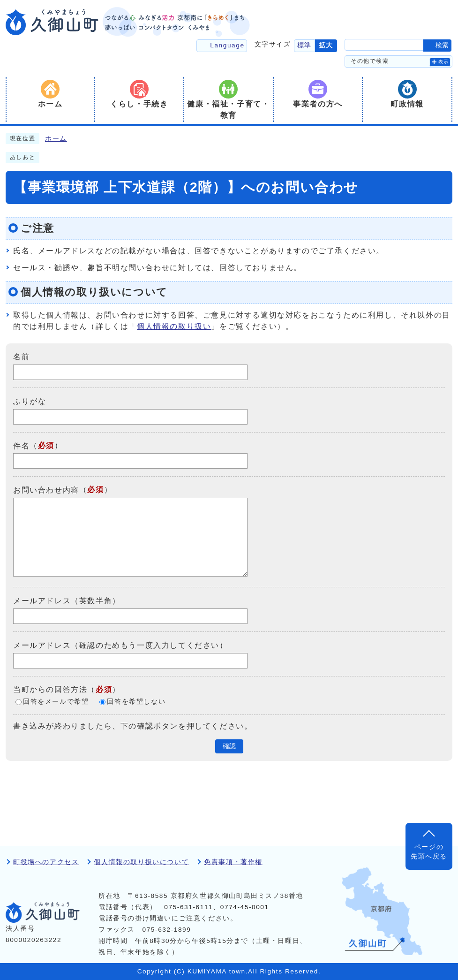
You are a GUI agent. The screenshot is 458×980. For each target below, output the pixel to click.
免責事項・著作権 (233, 862)
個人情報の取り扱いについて (141, 862)
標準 (304, 45)
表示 (444, 62)
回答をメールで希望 (56, 702)
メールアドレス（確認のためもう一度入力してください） (120, 645)
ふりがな (30, 401)
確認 (229, 746)
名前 (21, 357)
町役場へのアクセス (46, 862)
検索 (442, 45)
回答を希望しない (136, 702)
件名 (21, 445)
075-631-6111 (188, 907)
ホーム (56, 139)
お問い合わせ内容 (46, 490)
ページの (429, 853)
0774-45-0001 (245, 907)
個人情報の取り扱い (174, 326)
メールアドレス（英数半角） (67, 601)
